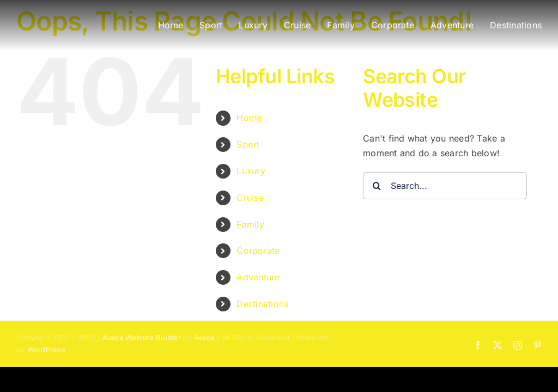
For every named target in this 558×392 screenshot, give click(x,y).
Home (249, 118)
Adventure (258, 277)
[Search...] (445, 186)
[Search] (377, 186)
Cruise (250, 198)
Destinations (262, 304)
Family (250, 224)
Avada (204, 338)
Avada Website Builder (142, 338)
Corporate (258, 250)
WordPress (46, 350)
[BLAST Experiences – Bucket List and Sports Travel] (74, 16)
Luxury (251, 171)
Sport (248, 144)
